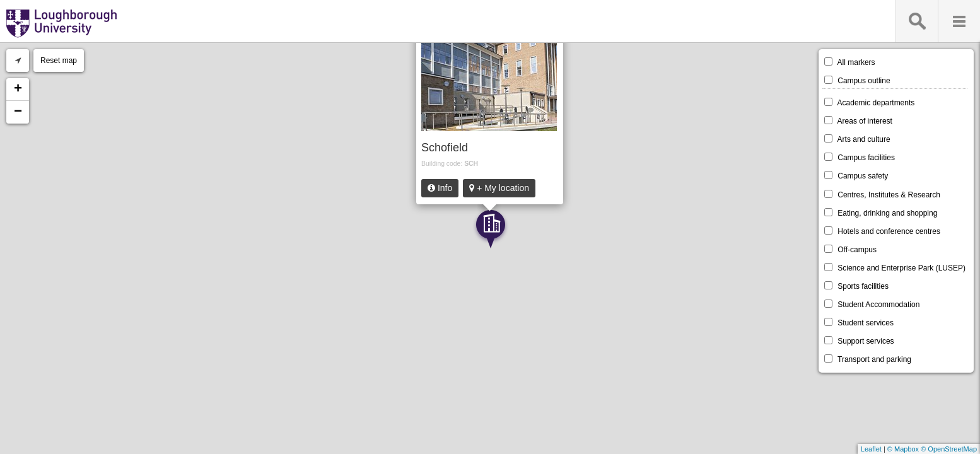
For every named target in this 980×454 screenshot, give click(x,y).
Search (917, 21)
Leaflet (871, 449)
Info (440, 188)
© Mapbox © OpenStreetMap (932, 449)
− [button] (18, 112)
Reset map (59, 61)
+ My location (499, 188)
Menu (959, 21)
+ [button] (18, 90)
